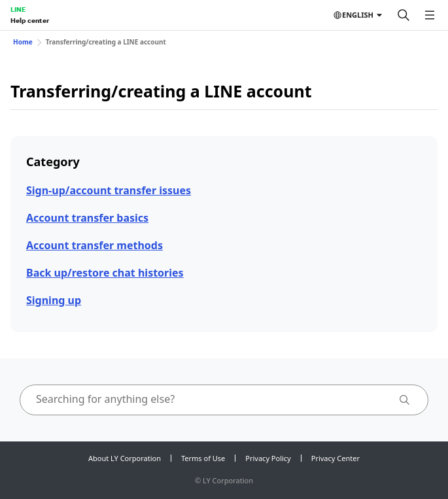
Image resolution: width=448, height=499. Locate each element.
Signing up (54, 300)
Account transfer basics (87, 218)
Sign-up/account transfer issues (109, 190)
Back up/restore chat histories (105, 273)
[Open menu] (430, 15)
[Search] (404, 15)
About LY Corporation (125, 458)
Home (23, 42)
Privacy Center (336, 458)
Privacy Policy (268, 458)
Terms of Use (203, 458)
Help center (30, 20)
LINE (18, 9)
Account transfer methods (95, 245)
